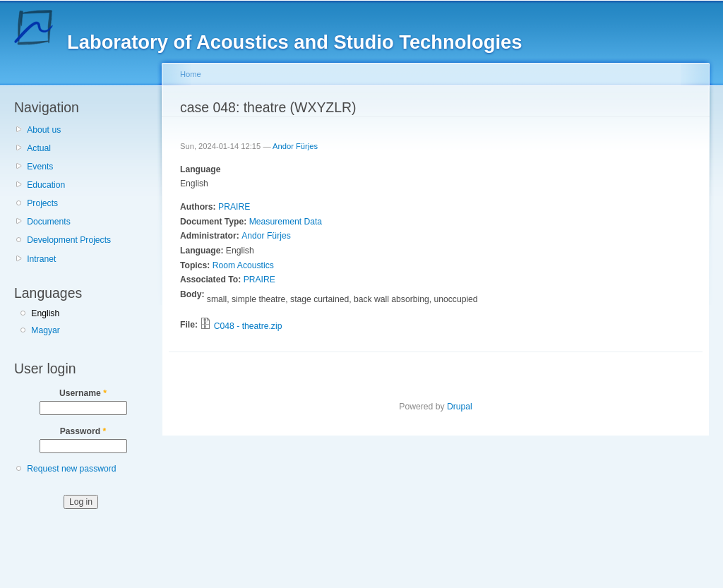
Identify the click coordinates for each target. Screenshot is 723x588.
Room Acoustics (243, 265)
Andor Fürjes (295, 146)
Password (83, 431)
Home (191, 74)
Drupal (460, 407)
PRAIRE (234, 207)
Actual (39, 148)
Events (40, 167)
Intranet (41, 259)
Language (200, 169)
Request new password (71, 469)
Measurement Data (286, 222)
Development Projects (69, 240)
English (45, 313)
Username (83, 393)
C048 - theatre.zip (248, 326)
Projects (42, 203)
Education (46, 185)
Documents (48, 222)
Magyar (46, 330)
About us (44, 130)
